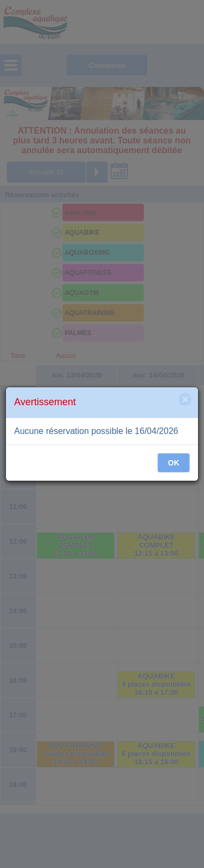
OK (174, 463)
